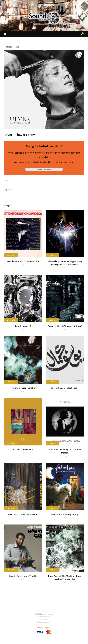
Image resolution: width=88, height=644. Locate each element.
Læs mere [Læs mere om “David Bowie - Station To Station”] (11, 255)
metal (10, 190)
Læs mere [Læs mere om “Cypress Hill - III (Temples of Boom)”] (52, 320)
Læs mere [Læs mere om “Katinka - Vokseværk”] (11, 443)
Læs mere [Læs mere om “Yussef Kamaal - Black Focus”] (52, 382)
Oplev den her (44, 169)
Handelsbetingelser (44, 628)
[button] (80, 54)
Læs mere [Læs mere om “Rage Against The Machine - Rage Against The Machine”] (52, 570)
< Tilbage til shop (12, 47)
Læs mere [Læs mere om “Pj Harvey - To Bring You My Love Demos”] (52, 443)
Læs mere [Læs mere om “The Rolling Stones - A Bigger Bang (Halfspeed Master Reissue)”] (52, 255)
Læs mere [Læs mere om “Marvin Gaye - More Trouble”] (11, 570)
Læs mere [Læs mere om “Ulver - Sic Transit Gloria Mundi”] (11, 508)
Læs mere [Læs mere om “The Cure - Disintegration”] (11, 382)
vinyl (7, 180)
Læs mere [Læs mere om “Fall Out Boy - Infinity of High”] (52, 508)
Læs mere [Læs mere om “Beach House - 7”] (11, 320)
